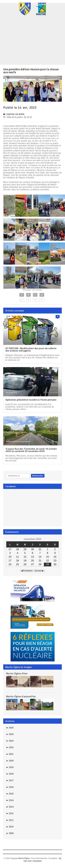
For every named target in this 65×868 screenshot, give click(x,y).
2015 (10, 794)
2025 (10, 728)
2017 (10, 780)
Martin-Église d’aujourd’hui (21, 696)
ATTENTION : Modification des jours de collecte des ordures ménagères (31, 349)
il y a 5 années (51, 442)
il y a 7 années (51, 341)
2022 (10, 747)
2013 (10, 807)
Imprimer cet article (14, 114)
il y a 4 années (51, 393)
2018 (10, 774)
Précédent (28, 571)
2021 (10, 754)
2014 (10, 800)
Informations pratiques (18, 441)
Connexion (37, 861)
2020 (10, 761)
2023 (10, 741)
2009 (10, 833)
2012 (10, 813)
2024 (10, 734)
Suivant (38, 571)
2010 (10, 827)
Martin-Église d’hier (17, 673)
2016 (10, 787)
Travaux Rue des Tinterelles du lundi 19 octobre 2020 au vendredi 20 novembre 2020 (31, 450)
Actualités (12, 341)
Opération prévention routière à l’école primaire (31, 400)
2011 (10, 820)
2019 (10, 767)
